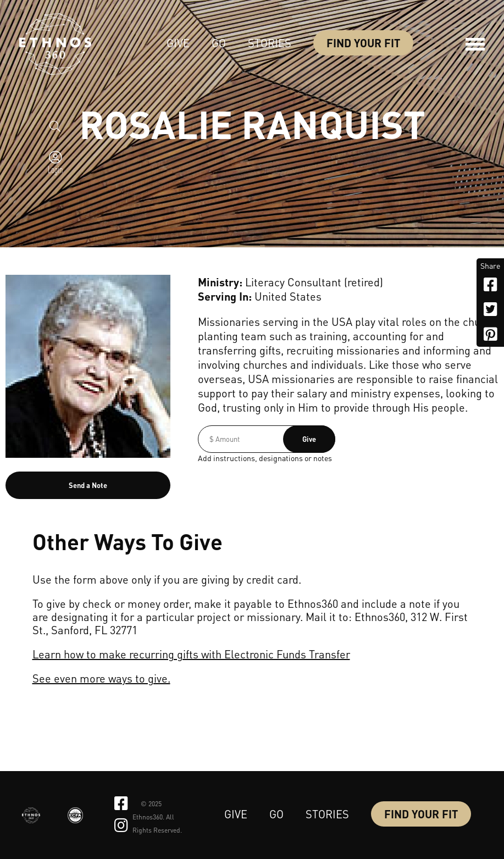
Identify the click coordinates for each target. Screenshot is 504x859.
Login (55, 169)
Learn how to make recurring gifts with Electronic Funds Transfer (191, 654)
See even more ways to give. (101, 678)
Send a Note (88, 485)
